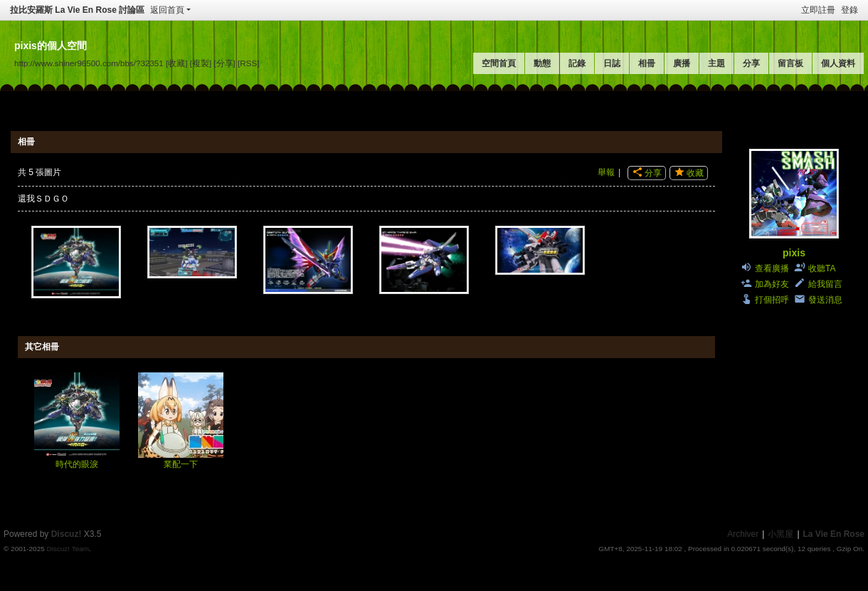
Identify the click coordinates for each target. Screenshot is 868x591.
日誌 (612, 63)
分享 (751, 63)
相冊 (647, 63)
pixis (794, 253)
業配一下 (181, 464)
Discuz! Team (68, 549)
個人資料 (838, 63)
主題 (716, 63)
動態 (542, 63)
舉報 (606, 172)
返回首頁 (167, 10)
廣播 (682, 63)
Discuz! (67, 534)
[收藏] (176, 63)
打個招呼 (772, 300)
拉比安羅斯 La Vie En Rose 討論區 (77, 10)
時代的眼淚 (77, 464)
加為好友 (772, 284)
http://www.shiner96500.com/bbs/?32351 (89, 63)
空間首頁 (499, 63)
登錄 (850, 10)
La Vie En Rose (834, 534)
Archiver (743, 534)
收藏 (695, 173)
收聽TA (822, 268)
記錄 (577, 63)
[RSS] (248, 63)
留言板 (790, 63)
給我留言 (825, 284)
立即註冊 (818, 10)
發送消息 (825, 300)
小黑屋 (780, 534)
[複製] (201, 63)
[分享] (224, 63)
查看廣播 (772, 268)
